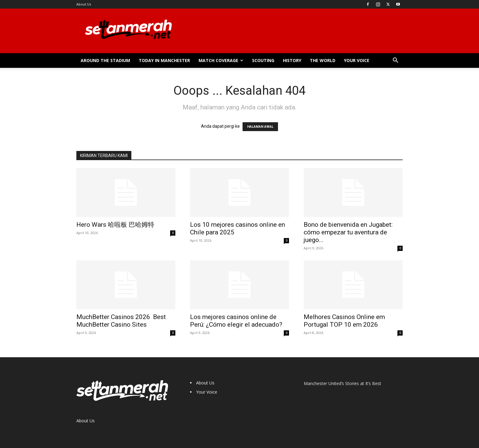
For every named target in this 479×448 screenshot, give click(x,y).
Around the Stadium (105, 60)
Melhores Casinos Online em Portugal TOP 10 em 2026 (344, 321)
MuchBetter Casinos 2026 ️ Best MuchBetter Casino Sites (121, 321)
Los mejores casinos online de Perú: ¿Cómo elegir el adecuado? (236, 321)
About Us (84, 4)
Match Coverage (221, 60)
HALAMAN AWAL (260, 127)
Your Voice (357, 60)
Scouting (263, 60)
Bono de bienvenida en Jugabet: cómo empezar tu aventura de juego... (348, 232)
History (292, 60)
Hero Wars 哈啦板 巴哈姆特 (115, 225)
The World (323, 60)
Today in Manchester (164, 60)
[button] (395, 61)
